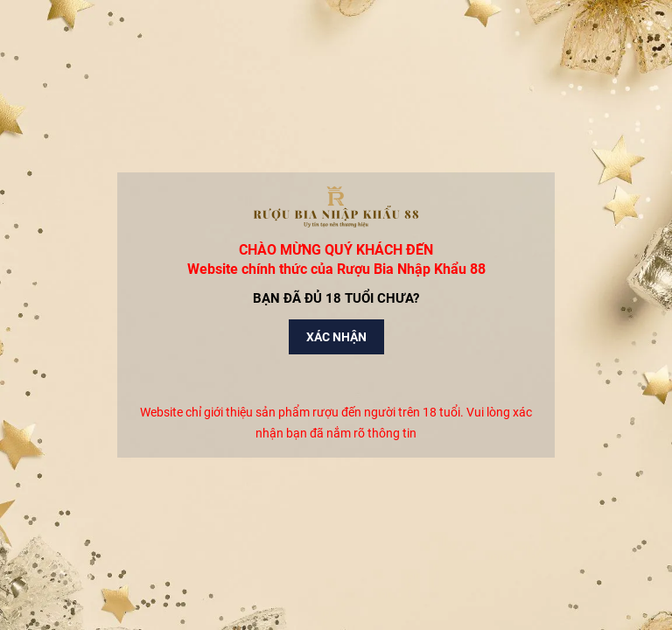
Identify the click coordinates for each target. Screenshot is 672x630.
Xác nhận (336, 337)
